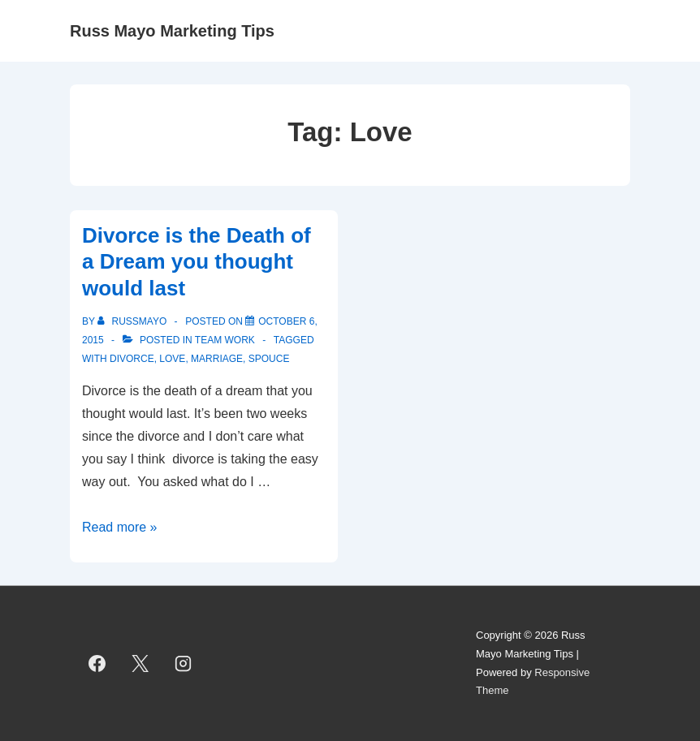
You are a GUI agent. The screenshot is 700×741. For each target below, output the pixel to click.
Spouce (269, 359)
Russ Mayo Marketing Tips (172, 31)
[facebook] (97, 664)
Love (172, 359)
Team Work (225, 340)
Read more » (120, 527)
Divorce (132, 359)
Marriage (217, 359)
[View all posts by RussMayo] (133, 321)
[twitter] (140, 664)
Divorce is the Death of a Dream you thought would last (197, 262)
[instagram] (184, 664)
